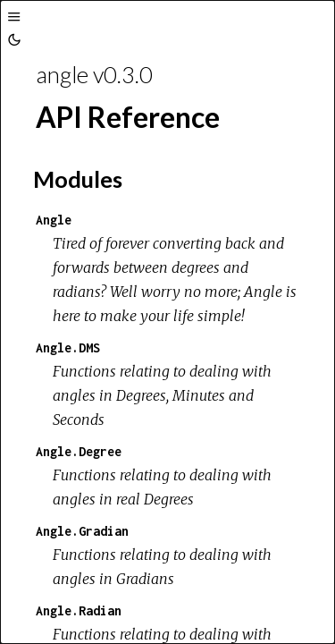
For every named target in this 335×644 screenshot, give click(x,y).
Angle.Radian (79, 610)
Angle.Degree (79, 451)
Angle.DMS (68, 347)
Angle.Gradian (82, 531)
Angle (54, 220)
